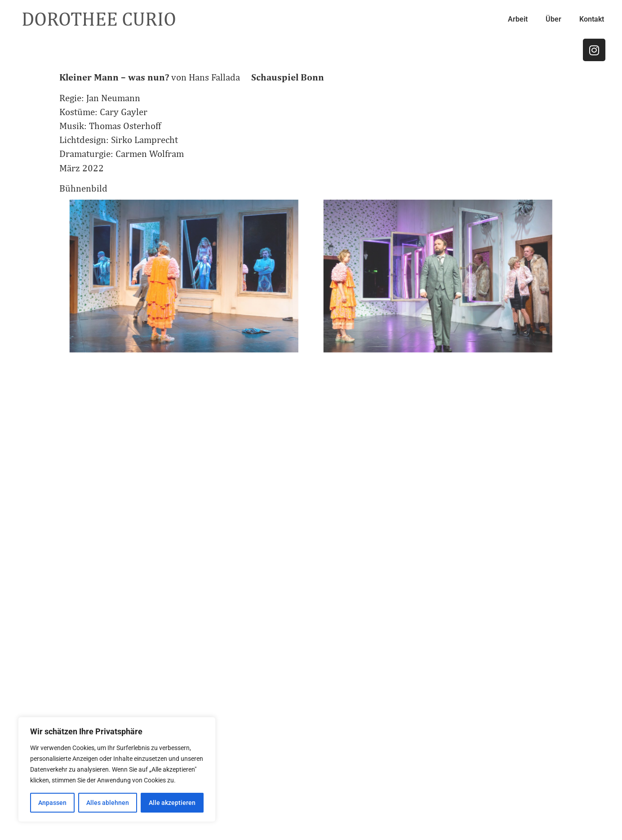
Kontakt (592, 19)
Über (553, 19)
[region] (117, 769)
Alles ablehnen (108, 803)
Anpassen (52, 803)
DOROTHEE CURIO (99, 19)
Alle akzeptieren (172, 803)
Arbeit (518, 19)
